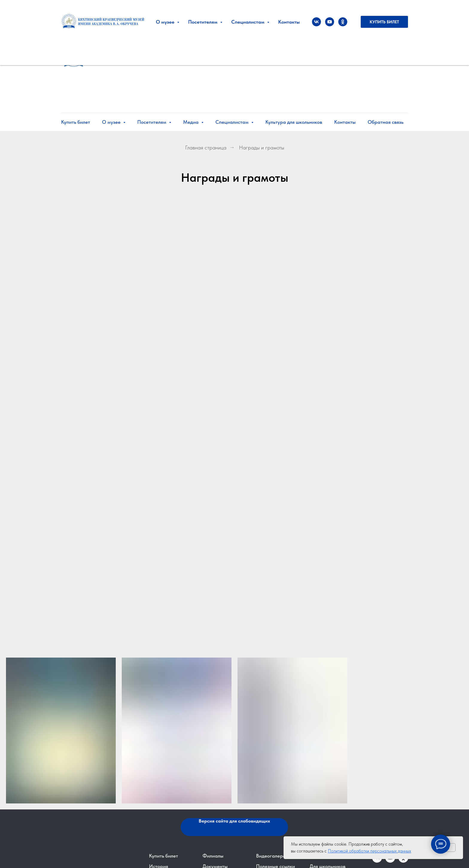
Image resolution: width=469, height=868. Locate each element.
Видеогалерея (272, 856)
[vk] (316, 22)
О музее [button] (112, 122)
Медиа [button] (191, 122)
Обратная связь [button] (386, 122)
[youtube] (330, 22)
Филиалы (213, 856)
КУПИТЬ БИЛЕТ (384, 22)
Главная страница (206, 148)
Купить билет (76, 122)
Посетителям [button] (152, 122)
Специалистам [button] (233, 122)
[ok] (343, 22)
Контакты (345, 122)
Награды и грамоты (262, 148)
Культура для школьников (294, 122)
